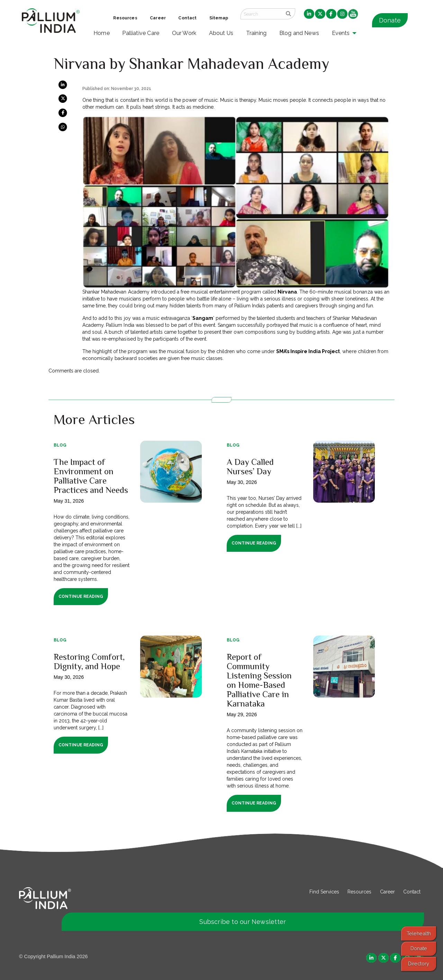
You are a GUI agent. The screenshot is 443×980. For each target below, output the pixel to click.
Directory (419, 964)
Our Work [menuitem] (184, 33)
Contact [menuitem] (187, 18)
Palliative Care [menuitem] (141, 33)
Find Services (324, 892)
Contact (412, 892)
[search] (288, 14)
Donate (390, 20)
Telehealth (419, 933)
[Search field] (261, 14)
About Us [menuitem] (221, 33)
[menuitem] (309, 14)
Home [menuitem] (102, 33)
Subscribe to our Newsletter (243, 922)
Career (387, 892)
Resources (359, 892)
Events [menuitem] (341, 33)
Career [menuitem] (158, 18)
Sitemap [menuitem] (219, 18)
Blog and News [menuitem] (299, 33)
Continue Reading (81, 596)
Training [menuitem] (256, 33)
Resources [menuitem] (125, 18)
